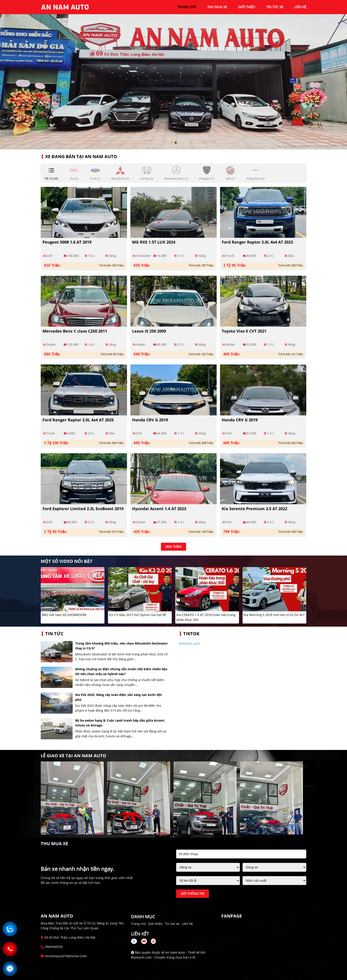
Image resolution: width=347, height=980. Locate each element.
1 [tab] (171, 143)
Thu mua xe (217, 7)
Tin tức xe (172, 924)
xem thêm (173, 547)
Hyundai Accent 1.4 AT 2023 (159, 509)
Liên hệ (187, 924)
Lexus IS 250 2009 (149, 331)
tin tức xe (275, 7)
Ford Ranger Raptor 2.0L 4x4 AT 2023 (257, 242)
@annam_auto (189, 643)
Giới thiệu (155, 924)
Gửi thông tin (193, 894)
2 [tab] (176, 143)
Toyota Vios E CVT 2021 (244, 331)
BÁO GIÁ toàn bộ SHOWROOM (64, 615)
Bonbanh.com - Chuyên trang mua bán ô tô (163, 957)
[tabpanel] (173, 75)
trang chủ (187, 7)
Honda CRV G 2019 (150, 420)
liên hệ (300, 7)
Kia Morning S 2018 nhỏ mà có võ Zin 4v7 (274, 615)
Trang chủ (139, 924)
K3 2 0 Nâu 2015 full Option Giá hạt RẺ (138, 615)
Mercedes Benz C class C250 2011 (75, 331)
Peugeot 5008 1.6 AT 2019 (67, 242)
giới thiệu (247, 7)
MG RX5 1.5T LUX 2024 (154, 242)
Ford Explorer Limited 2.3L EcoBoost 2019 (83, 509)
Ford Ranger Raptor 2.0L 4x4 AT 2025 (78, 420)
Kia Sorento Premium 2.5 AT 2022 (254, 509)
